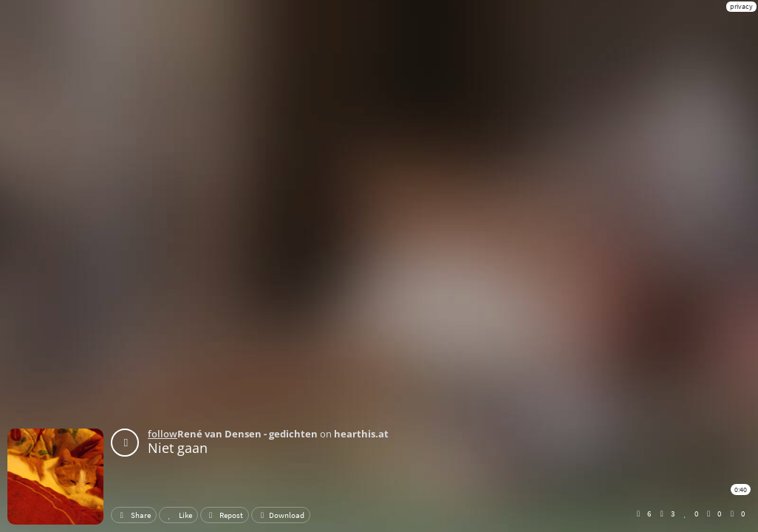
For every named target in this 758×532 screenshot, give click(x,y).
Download (281, 515)
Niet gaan (178, 448)
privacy (741, 6)
